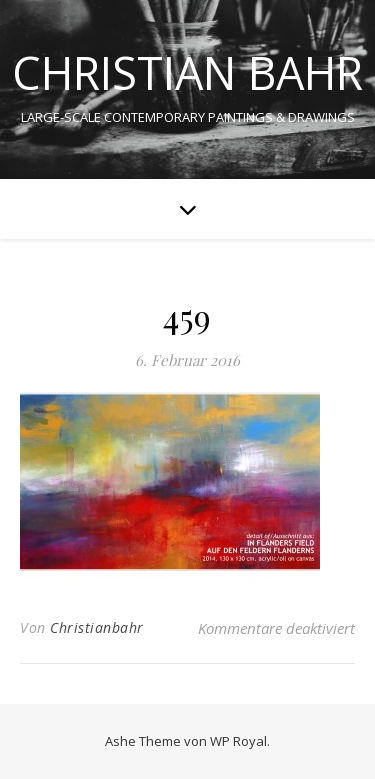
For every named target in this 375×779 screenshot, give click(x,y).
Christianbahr (97, 627)
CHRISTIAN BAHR (187, 72)
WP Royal (238, 741)
